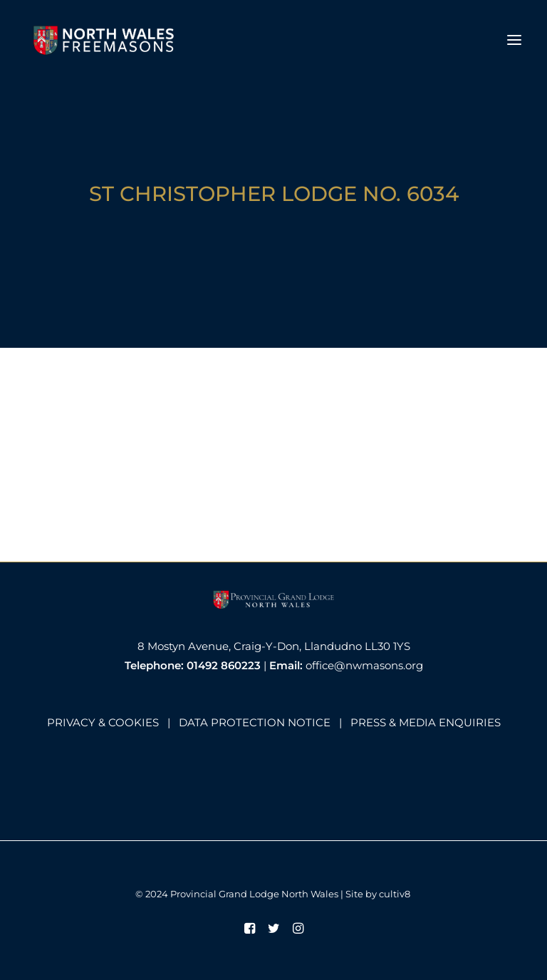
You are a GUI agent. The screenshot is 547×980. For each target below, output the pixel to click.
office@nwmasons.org (364, 665)
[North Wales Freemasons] (104, 40)
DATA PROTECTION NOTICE (255, 722)
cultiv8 (395, 894)
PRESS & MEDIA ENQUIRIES (426, 722)
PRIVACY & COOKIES (103, 722)
